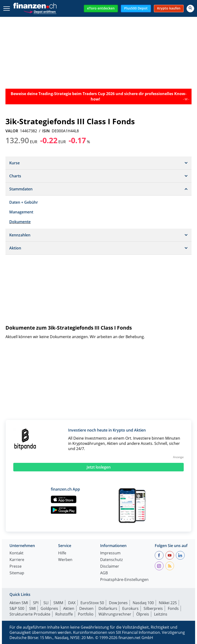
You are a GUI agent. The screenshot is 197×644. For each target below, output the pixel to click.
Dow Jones (118, 603)
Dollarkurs (108, 608)
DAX (72, 603)
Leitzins (161, 614)
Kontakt (16, 553)
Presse (16, 567)
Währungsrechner (115, 614)
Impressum (110, 553)
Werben (65, 560)
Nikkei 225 (168, 603)
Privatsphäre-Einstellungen (124, 580)
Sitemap (17, 573)
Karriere (17, 560)
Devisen (86, 608)
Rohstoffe (64, 614)
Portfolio (86, 614)
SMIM (58, 603)
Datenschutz (111, 560)
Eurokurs (130, 608)
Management (21, 212)
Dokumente (20, 222)
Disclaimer (110, 567)
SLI (46, 603)
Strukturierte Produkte (30, 614)
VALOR (12, 131)
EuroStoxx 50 (92, 603)
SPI (36, 603)
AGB (104, 573)
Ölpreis (143, 614)
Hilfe (62, 553)
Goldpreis (49, 608)
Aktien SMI (19, 603)
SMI (32, 608)
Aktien (69, 608)
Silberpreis (153, 608)
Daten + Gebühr (24, 202)
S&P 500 (17, 608)
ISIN (46, 131)
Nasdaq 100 (143, 603)
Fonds (173, 608)
